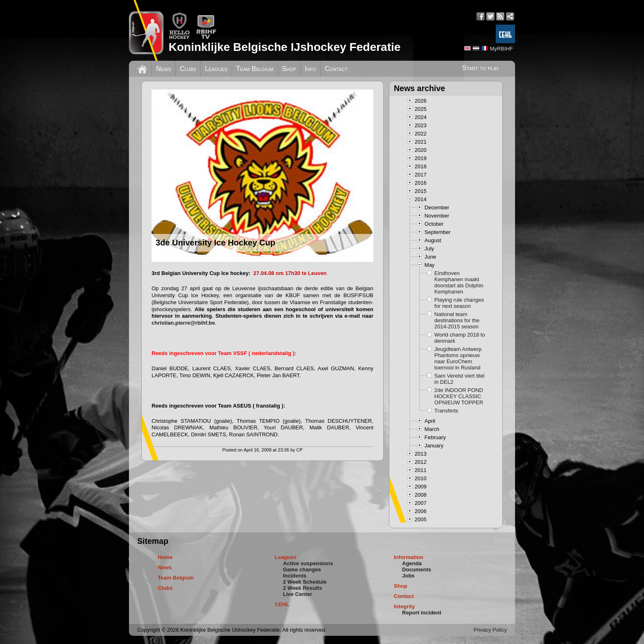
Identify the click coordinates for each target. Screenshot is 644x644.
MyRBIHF (501, 49)
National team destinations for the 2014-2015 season (457, 320)
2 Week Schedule (305, 582)
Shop (289, 69)
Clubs (188, 69)
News (164, 69)
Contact (336, 69)
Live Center (298, 594)
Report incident (422, 613)
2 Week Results (302, 588)
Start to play (481, 68)
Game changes (302, 570)
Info (310, 69)
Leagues (216, 69)
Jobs (408, 576)
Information (409, 557)
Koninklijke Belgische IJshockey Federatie (284, 47)
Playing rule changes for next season (459, 303)
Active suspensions (308, 563)
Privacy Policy (490, 630)
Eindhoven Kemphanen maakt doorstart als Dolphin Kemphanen (459, 282)
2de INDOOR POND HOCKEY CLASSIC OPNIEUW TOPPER (459, 396)
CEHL (282, 604)
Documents (417, 570)
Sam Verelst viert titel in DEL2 (460, 379)
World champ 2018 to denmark (460, 338)
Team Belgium (255, 69)
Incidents (295, 576)
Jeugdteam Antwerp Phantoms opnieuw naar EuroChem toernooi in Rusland (458, 358)
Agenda (412, 563)
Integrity (404, 606)
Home (165, 557)
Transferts (446, 411)
